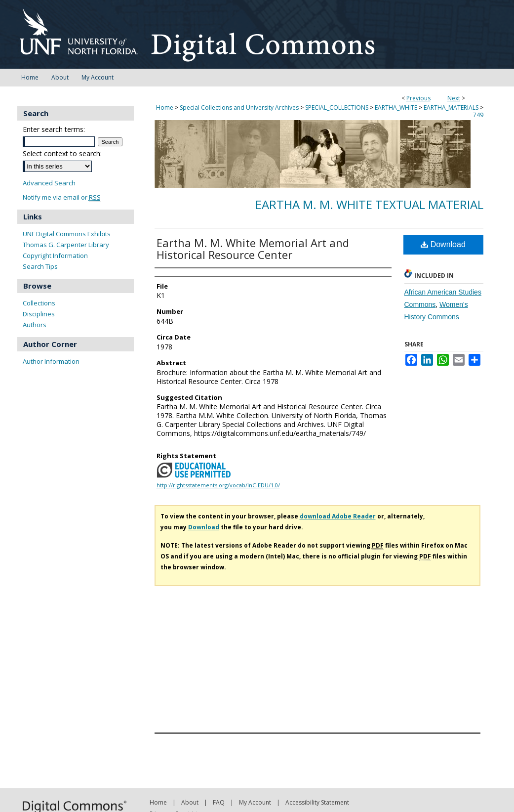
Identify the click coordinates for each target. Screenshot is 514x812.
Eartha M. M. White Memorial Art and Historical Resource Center (253, 249)
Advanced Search (49, 183)
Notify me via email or (62, 197)
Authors (35, 325)
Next (454, 98)
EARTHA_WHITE (396, 107)
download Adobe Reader (338, 516)
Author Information (51, 361)
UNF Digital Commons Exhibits (67, 234)
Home (165, 107)
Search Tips (40, 266)
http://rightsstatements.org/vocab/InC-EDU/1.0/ (218, 485)
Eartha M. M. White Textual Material (369, 204)
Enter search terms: (54, 129)
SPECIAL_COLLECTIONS (337, 107)
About (190, 802)
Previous (418, 98)
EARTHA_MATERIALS (451, 107)
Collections (39, 303)
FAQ (219, 802)
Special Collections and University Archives (239, 107)
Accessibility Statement (317, 802)
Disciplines (39, 314)
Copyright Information (55, 256)
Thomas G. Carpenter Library (66, 245)
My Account (255, 802)
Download (443, 244)
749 (478, 115)
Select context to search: (62, 153)
